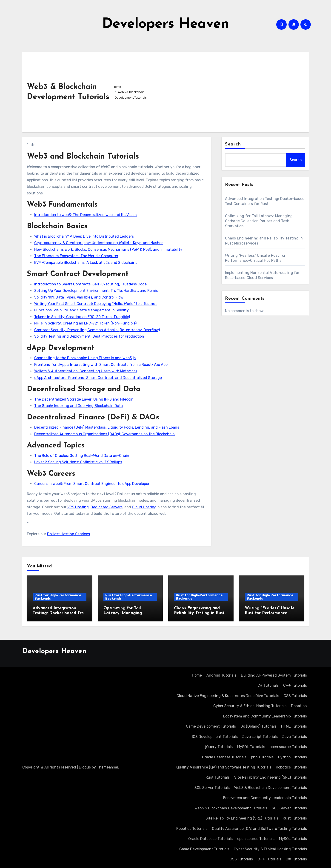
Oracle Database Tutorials (224, 757)
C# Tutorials (268, 685)
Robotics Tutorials (291, 767)
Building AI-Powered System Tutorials (274, 675)
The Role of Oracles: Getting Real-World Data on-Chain (82, 456)
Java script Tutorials (260, 737)
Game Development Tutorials (211, 726)
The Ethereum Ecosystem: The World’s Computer (76, 256)
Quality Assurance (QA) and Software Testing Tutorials (224, 767)
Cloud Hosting (144, 507)
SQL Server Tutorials (212, 788)
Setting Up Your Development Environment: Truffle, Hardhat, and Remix (96, 291)
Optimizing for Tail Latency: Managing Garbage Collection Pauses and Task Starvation (259, 221)
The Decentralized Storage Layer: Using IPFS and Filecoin (84, 399)
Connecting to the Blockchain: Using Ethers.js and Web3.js (85, 358)
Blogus (85, 767)
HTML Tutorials (294, 726)
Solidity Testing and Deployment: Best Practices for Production (89, 336)
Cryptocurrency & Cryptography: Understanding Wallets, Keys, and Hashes (99, 243)
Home (197, 675)
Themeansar (107, 767)
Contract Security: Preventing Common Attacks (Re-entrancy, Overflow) (97, 330)
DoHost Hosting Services (68, 534)
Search (233, 144)
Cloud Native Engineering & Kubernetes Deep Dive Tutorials (228, 696)
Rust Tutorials (218, 777)
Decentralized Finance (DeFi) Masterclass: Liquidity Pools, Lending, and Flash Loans (107, 427)
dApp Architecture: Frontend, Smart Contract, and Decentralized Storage (98, 378)
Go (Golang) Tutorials (258, 726)
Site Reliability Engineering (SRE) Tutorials (271, 777)
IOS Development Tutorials (215, 737)
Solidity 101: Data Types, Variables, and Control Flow (79, 297)
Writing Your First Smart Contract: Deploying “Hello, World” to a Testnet (96, 304)
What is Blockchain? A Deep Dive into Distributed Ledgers (84, 236)
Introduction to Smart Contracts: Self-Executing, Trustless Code (90, 284)
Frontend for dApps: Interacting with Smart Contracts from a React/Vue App (101, 365)
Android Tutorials (221, 675)
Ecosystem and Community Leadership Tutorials (265, 716)
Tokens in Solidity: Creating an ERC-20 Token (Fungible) (82, 317)
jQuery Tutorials (219, 747)
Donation (299, 706)
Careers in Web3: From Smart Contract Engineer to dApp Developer (92, 484)
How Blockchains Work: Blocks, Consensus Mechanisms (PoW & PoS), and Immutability (108, 249)
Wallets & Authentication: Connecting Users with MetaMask (86, 371)
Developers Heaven (165, 24)
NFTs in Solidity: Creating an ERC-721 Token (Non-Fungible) (85, 323)
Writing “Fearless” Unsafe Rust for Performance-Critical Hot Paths (270, 613)
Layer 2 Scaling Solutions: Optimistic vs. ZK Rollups (78, 462)
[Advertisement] (228, 91)
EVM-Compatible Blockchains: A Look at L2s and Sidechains (86, 263)
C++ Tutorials (295, 685)
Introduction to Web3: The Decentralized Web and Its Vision (86, 215)
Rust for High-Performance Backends (58, 597)
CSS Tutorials (295, 696)
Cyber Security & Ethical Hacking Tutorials (250, 706)
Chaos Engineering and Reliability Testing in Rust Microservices (199, 613)
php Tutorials (262, 757)
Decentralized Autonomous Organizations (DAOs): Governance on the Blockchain (104, 434)
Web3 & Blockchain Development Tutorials (271, 788)
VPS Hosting (78, 507)
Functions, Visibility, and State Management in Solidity (81, 310)
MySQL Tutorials (251, 747)
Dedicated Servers (107, 507)
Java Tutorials (295, 737)
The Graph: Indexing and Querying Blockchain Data (78, 406)
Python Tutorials (292, 757)
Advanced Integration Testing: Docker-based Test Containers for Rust (59, 613)
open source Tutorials (288, 747)
